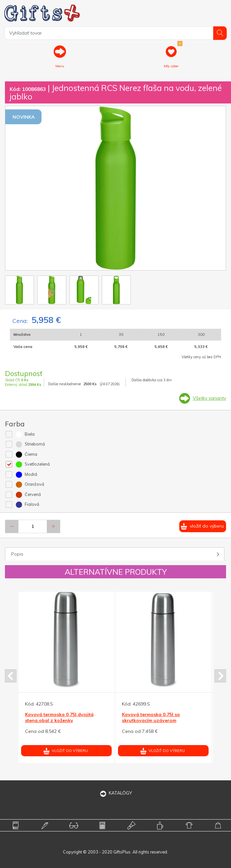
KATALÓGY (116, 793)
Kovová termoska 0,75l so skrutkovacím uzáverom (151, 717)
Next (220, 676)
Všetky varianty (209, 398)
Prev (11, 676)
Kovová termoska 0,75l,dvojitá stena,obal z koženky (59, 717)
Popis (17, 554)
